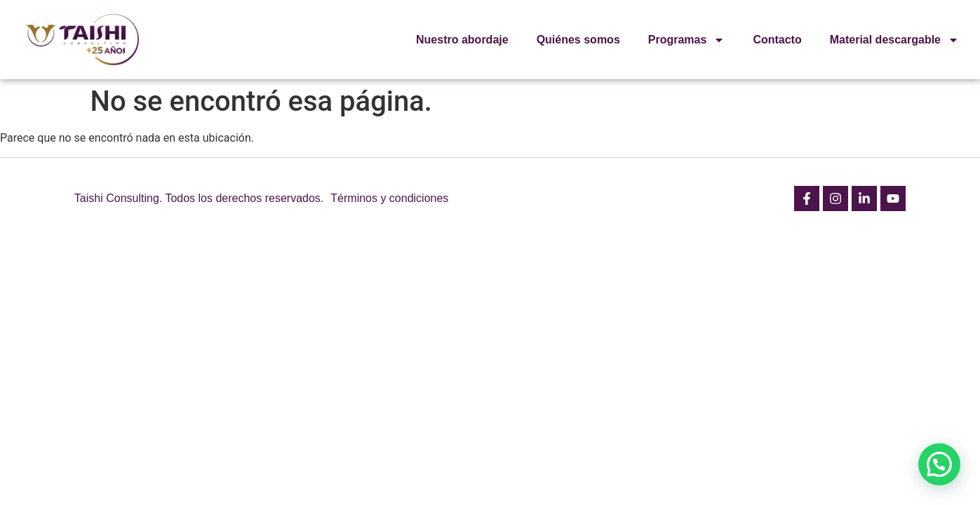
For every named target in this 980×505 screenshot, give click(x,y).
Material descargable (894, 40)
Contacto (777, 40)
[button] (939, 464)
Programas (687, 40)
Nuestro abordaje (462, 40)
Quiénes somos (578, 40)
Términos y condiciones (389, 198)
